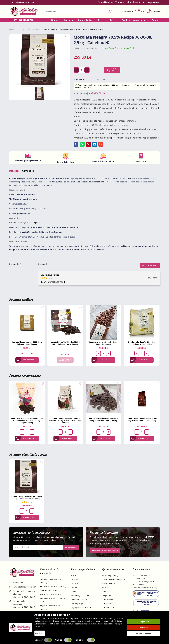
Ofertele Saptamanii (49, 592)
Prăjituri (74, 581)
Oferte (113, 20)
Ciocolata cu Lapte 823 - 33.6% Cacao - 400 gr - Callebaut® (103, 344)
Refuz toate (144, 628)
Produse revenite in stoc (134, 20)
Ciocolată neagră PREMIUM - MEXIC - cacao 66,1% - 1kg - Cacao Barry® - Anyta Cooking (65, 422)
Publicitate (85, 640)
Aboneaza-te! (71, 548)
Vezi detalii (40, 633)
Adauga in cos (112, 70)
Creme (74, 589)
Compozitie (28, 172)
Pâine (73, 593)
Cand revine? (65, 361)
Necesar (43, 640)
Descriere (14, 172)
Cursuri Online (85, 20)
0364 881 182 (100, 93)
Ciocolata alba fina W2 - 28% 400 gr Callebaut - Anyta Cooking (142, 344)
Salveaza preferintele (144, 634)
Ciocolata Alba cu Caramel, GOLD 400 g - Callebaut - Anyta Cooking (27, 344)
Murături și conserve (80, 597)
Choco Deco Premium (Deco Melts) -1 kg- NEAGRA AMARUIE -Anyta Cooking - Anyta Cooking (27, 422)
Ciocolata (44, 611)
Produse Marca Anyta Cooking (53, 588)
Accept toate (144, 622)
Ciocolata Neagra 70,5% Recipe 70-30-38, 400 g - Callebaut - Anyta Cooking (65, 344)
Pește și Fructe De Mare (81, 609)
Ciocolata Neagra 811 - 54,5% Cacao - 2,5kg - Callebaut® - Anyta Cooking (104, 421)
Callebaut (102, 79)
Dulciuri (74, 585)
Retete (101, 20)
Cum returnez (108, 609)
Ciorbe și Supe (77, 605)
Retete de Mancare (79, 601)
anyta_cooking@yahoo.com (23, 588)
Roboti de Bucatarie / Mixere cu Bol (52, 601)
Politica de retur (109, 585)
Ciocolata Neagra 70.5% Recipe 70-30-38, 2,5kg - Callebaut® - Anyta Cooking (27, 499)
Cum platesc (107, 605)
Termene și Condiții (110, 577)
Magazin (69, 20)
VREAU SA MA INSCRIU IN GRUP (105, 551)
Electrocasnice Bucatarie (51, 596)
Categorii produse (23, 20)
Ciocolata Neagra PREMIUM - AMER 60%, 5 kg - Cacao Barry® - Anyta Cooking (142, 421)
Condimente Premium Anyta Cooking (52, 582)
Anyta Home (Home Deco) (51, 607)
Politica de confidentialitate (114, 581)
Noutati (55, 20)
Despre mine (107, 597)
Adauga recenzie (150, 266)
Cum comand (108, 601)
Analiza (63, 640)
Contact (156, 20)
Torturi (74, 577)
